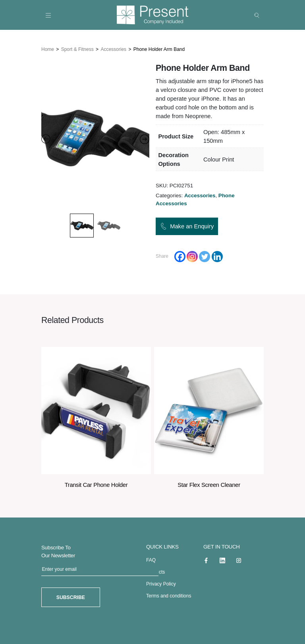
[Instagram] (192, 256)
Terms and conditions (169, 596)
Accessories (113, 49)
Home (48, 49)
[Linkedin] (217, 256)
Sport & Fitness (77, 49)
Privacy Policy (161, 584)
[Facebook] (180, 256)
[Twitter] (205, 256)
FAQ (151, 560)
